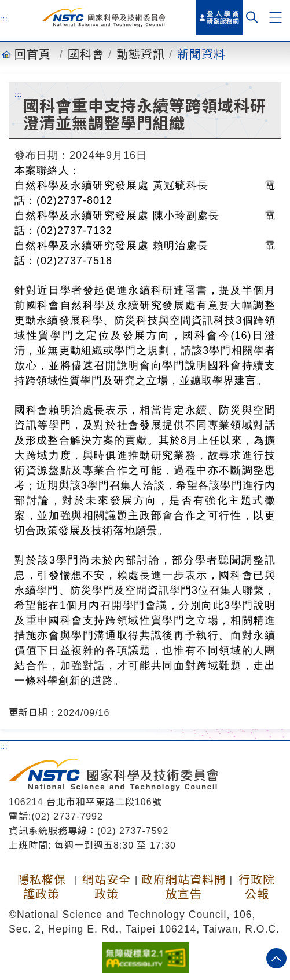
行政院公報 (257, 887)
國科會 (86, 54)
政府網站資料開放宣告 (184, 887)
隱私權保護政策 (42, 887)
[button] (276, 17)
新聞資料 (201, 54)
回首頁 (33, 54)
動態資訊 (141, 54)
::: (4, 19)
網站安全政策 (107, 887)
